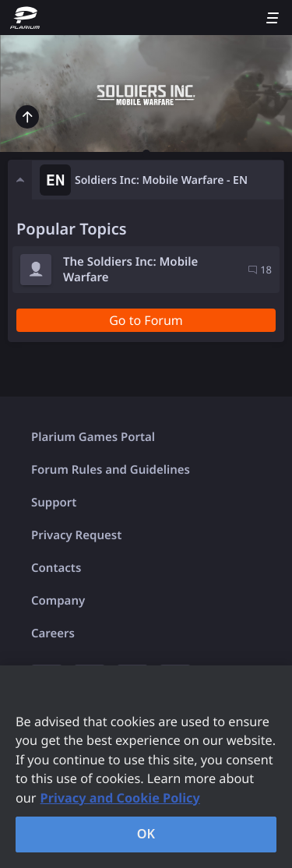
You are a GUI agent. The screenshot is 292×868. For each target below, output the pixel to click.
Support (54, 503)
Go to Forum (146, 320)
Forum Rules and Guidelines (111, 470)
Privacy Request (76, 535)
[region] (146, 767)
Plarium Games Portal (93, 437)
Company (58, 601)
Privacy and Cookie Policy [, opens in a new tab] (120, 798)
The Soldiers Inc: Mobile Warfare (130, 270)
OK (146, 834)
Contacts (56, 568)
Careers (53, 633)
